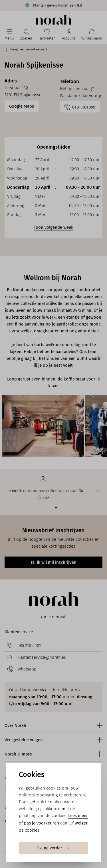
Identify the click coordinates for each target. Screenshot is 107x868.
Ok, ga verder (53, 848)
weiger (81, 823)
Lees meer (78, 816)
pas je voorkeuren (42, 823)
